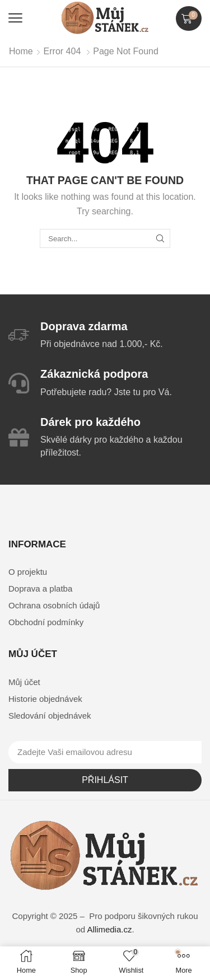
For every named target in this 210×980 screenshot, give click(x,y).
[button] (15, 18)
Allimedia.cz (109, 929)
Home (21, 51)
